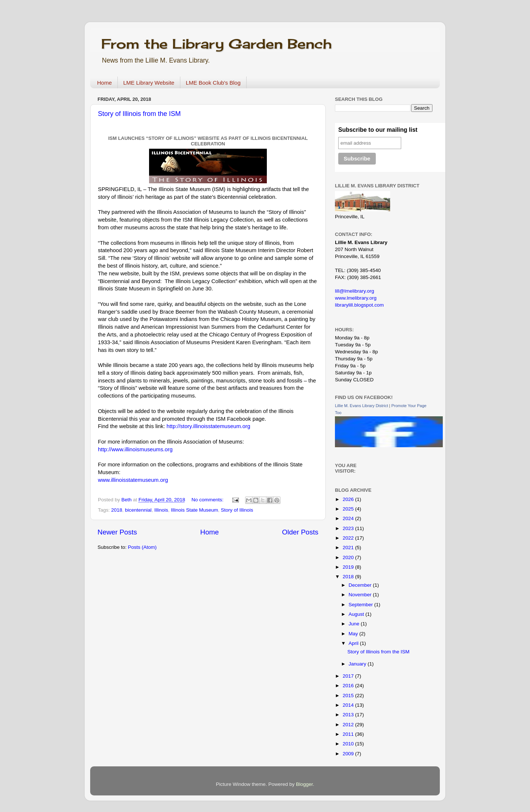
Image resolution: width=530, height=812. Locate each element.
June (355, 624)
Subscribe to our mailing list (378, 130)
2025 (349, 509)
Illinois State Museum (194, 510)
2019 (349, 567)
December (361, 585)
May (354, 634)
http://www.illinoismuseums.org (135, 449)
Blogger (304, 784)
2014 (349, 705)
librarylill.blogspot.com (359, 305)
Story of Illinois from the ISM (139, 114)
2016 (349, 686)
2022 (349, 538)
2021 (349, 548)
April (354, 643)
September (361, 605)
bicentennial (138, 510)
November (361, 595)
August (357, 614)
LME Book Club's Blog (213, 83)
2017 (349, 676)
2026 (349, 499)
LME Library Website (149, 83)
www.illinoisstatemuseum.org (133, 480)
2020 (349, 557)
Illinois (161, 510)
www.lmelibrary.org (356, 298)
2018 (117, 510)
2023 (349, 528)
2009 (349, 754)
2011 (349, 734)
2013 (349, 715)
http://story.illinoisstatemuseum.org (208, 426)
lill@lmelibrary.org (354, 291)
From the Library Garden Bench (216, 44)
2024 (349, 518)
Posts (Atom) (142, 547)
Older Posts (300, 532)
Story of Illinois (237, 510)
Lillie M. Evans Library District (361, 406)
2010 (349, 744)
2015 (349, 696)
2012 (349, 725)
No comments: (208, 500)
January (358, 664)
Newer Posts (117, 532)
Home (105, 83)
